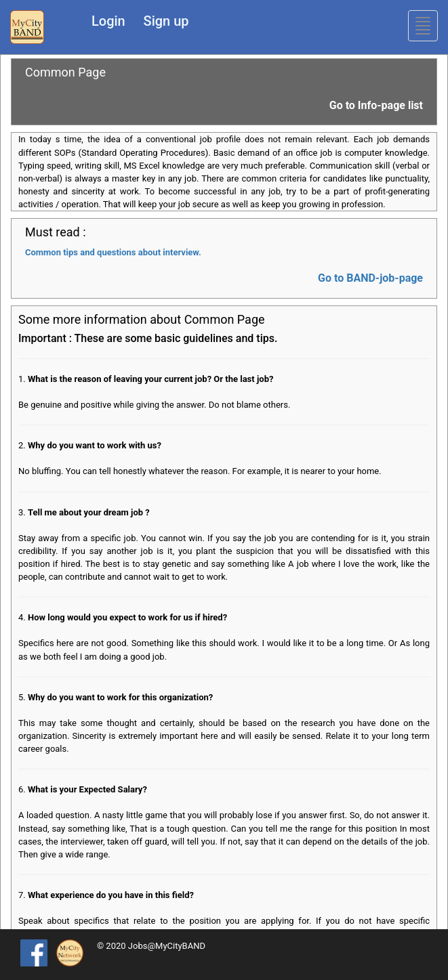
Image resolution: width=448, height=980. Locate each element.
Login (108, 21)
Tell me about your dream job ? (89, 512)
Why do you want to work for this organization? (120, 697)
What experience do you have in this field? (111, 895)
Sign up (166, 21)
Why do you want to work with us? (95, 445)
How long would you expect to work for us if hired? (127, 617)
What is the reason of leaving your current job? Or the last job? (150, 379)
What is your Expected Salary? (87, 789)
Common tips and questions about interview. (113, 252)
